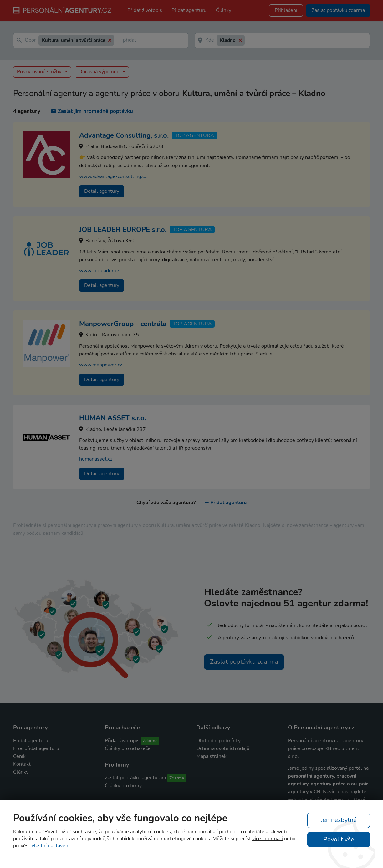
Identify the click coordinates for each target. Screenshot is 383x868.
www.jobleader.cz (99, 271)
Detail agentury (102, 191)
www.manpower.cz (101, 365)
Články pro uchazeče (128, 748)
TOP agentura (194, 135)
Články (224, 10)
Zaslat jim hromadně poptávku (92, 111)
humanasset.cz (96, 459)
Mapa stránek (211, 756)
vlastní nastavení (51, 846)
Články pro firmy (123, 786)
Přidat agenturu (189, 10)
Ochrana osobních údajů (223, 748)
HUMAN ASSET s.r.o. (113, 418)
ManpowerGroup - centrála (123, 324)
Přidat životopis (145, 10)
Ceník (19, 756)
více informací (268, 839)
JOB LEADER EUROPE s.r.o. (123, 230)
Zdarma (150, 741)
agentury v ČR (304, 792)
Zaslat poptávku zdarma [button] (338, 10)
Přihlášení (286, 10)
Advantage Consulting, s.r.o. (124, 135)
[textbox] (120, 41)
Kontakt (22, 764)
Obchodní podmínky (218, 741)
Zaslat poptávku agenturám (135, 778)
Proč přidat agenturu (36, 748)
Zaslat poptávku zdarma (244, 662)
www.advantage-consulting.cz (113, 176)
